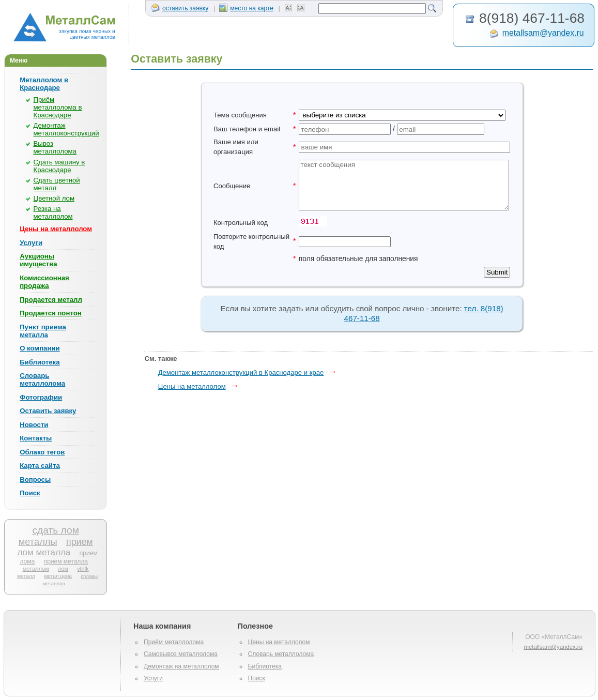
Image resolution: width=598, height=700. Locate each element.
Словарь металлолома (42, 379)
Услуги (31, 243)
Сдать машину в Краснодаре (59, 166)
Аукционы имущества (38, 260)
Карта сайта (40, 466)
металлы (38, 542)
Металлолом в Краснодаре (44, 84)
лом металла (44, 552)
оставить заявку (180, 8)
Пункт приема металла (43, 331)
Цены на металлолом (56, 229)
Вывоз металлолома (55, 147)
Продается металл (51, 300)
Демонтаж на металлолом (181, 666)
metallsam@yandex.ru (543, 33)
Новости (34, 425)
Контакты (36, 438)
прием (80, 542)
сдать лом (55, 530)
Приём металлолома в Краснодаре (58, 107)
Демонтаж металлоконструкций (66, 129)
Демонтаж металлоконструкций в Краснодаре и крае (241, 372)
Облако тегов (42, 452)
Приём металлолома (174, 642)
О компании (40, 348)
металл (26, 576)
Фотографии (41, 397)
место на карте (246, 8)
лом (63, 569)
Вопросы (35, 480)
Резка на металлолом (53, 212)
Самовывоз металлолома (181, 654)
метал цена (58, 576)
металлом (36, 569)
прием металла (66, 561)
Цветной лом (54, 198)
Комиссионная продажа (44, 282)
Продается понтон (51, 313)
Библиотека (40, 362)
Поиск (30, 493)
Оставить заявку (48, 411)
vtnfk (83, 569)
